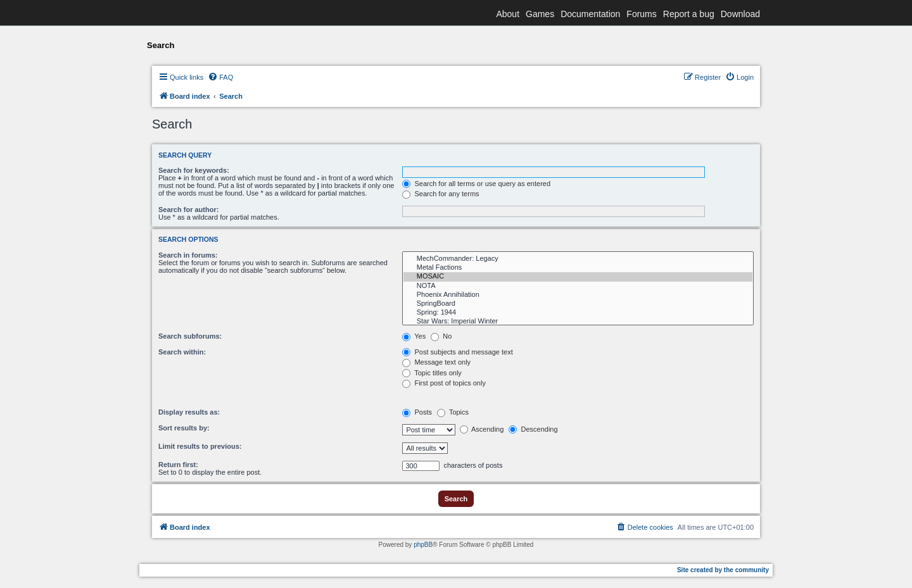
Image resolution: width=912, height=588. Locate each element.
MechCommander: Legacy (578, 259)
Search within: (182, 352)
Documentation (590, 14)
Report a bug (689, 14)
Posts (417, 412)
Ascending (482, 429)
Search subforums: (190, 336)
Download (740, 14)
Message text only (436, 362)
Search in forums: (188, 255)
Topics (453, 412)
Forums (641, 14)
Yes (414, 336)
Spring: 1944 (578, 313)
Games (540, 14)
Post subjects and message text (457, 352)
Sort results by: (184, 428)
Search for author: (188, 210)
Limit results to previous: (200, 446)
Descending (533, 429)
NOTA (578, 286)
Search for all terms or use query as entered (476, 184)
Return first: (178, 465)
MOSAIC (578, 277)
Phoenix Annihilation (578, 295)
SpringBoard (578, 304)
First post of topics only (444, 383)
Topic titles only (432, 373)
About (508, 14)
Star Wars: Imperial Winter (578, 322)
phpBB (423, 545)
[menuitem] (220, 77)
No (441, 336)
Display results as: (189, 412)
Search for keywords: (194, 170)
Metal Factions (578, 268)
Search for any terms (440, 194)
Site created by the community (723, 570)
